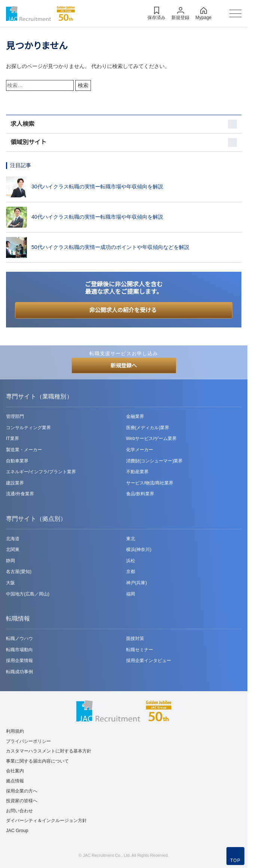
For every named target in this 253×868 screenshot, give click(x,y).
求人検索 (22, 124)
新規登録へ (124, 366)
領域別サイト (28, 142)
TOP (235, 861)
